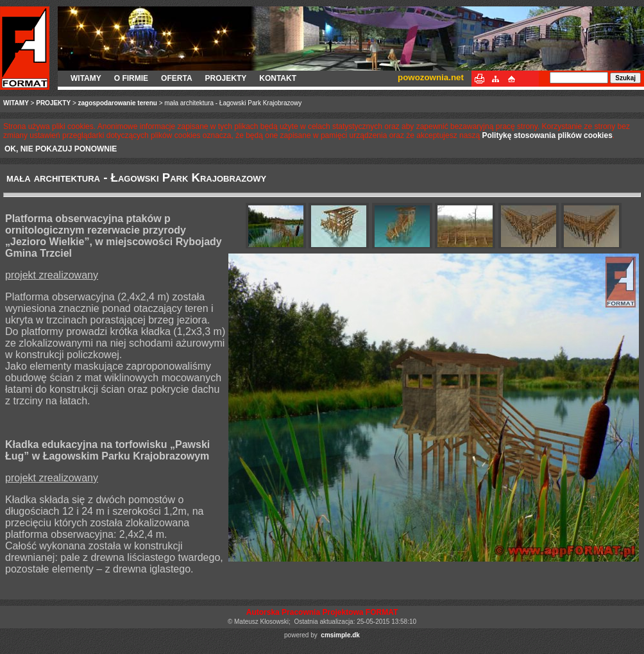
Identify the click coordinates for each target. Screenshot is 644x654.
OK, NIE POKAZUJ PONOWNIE (61, 149)
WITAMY (86, 78)
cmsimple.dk (340, 635)
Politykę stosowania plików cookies (547, 135)
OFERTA (176, 78)
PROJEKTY (226, 78)
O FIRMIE (131, 78)
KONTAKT (278, 78)
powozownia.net (431, 77)
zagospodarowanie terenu (118, 103)
